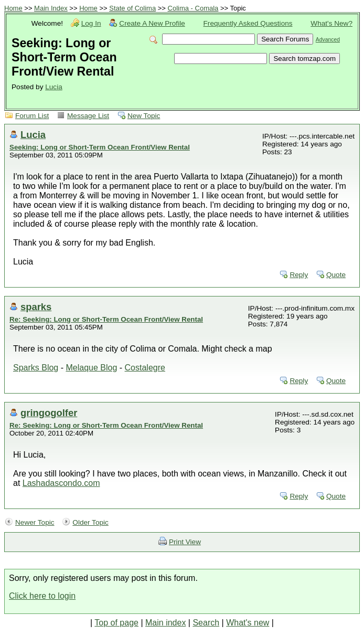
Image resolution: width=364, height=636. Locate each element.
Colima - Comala (193, 8)
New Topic (144, 116)
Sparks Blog (36, 368)
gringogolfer (49, 413)
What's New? (331, 23)
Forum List (32, 116)
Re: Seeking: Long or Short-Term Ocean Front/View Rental (106, 319)
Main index (165, 623)
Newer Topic (35, 522)
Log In (91, 23)
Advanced (328, 40)
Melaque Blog (91, 368)
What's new (248, 623)
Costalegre (145, 368)
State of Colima (132, 8)
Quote (336, 275)
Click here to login (42, 596)
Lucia (54, 87)
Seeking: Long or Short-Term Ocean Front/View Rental (100, 147)
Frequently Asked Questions (248, 23)
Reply (299, 275)
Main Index (51, 8)
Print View (185, 542)
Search (206, 623)
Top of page (116, 623)
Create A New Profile (152, 23)
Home (13, 8)
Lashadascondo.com (61, 483)
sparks (36, 307)
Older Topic (90, 522)
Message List (88, 116)
